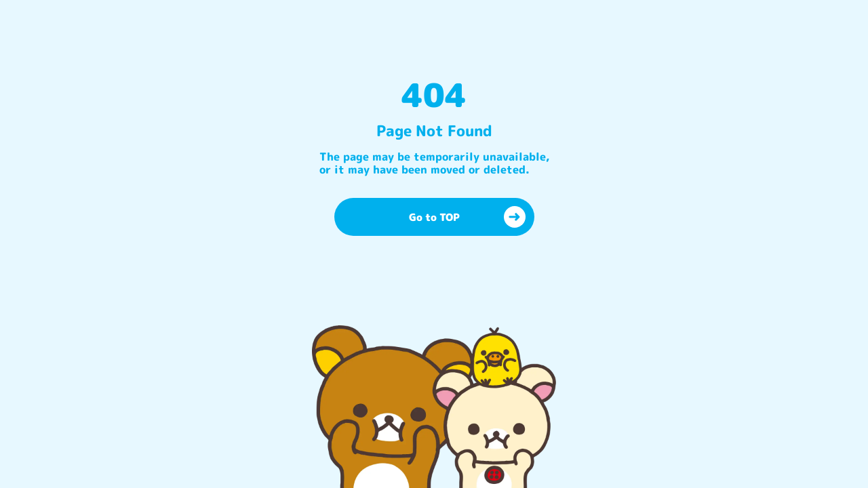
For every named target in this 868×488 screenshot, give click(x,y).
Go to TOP (467, 217)
